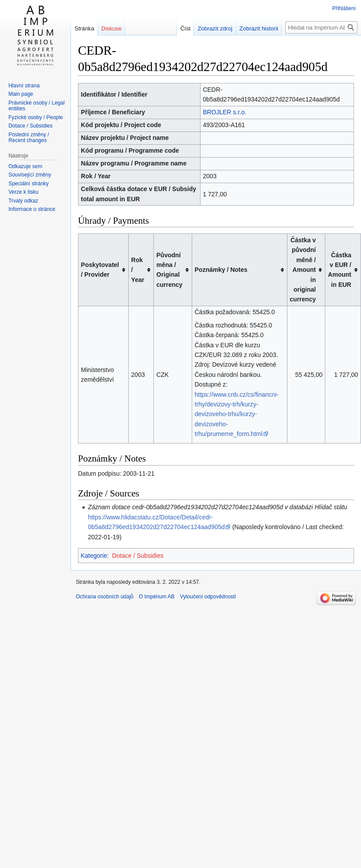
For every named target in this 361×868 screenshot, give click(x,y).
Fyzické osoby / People (35, 117)
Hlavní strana (24, 86)
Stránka (84, 28)
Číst (177, 28)
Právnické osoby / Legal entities (36, 106)
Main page (21, 94)
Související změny (30, 175)
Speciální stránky (28, 184)
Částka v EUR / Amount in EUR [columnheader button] (340, 270)
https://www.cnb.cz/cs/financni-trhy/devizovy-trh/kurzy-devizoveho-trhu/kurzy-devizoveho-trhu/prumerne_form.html (237, 414)
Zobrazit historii (251, 28)
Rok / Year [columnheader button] (138, 270)
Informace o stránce (32, 209)
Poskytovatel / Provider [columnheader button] (100, 270)
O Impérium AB (157, 597)
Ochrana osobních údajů (105, 597)
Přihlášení (344, 8)
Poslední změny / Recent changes (29, 138)
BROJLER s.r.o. (225, 112)
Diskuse (112, 28)
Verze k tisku (23, 192)
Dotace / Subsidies (138, 556)
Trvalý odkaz (23, 201)
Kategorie (94, 556)
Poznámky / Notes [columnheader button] (221, 270)
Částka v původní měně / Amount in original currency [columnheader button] (303, 270)
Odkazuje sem (25, 166)
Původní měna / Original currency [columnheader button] (169, 270)
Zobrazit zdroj (207, 28)
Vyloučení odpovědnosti (208, 597)
